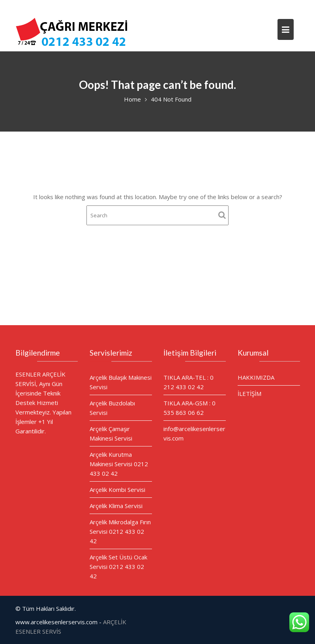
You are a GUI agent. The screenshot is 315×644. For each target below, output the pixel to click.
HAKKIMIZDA (256, 377)
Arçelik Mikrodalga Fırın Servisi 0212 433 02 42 (120, 530)
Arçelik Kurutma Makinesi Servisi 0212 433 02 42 (118, 464)
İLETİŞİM (249, 393)
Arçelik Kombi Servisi (117, 489)
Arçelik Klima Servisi (116, 505)
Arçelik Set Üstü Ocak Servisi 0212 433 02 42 (118, 565)
